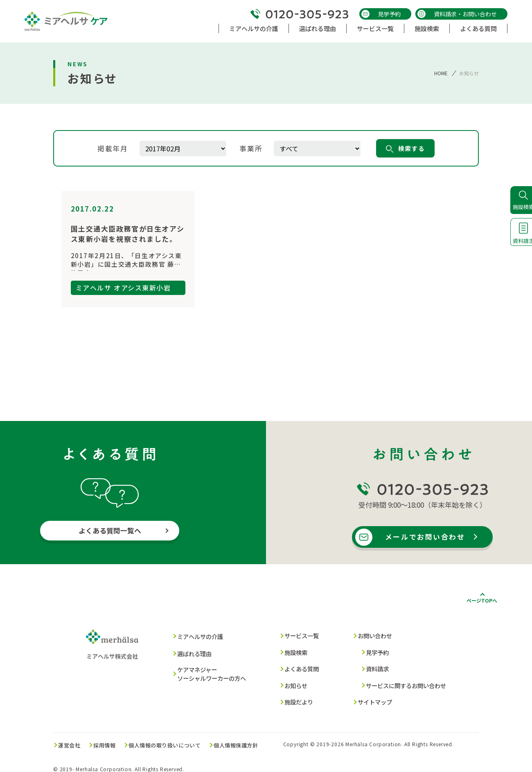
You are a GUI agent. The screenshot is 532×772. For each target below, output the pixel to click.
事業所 (252, 148)
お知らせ (293, 682)
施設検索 (293, 651)
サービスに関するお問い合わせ (403, 682)
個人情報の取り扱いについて (173, 738)
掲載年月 (113, 148)
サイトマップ (370, 697)
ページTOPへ (482, 601)
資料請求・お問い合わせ (457, 14)
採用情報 (110, 738)
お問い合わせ (370, 636)
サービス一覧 (299, 636)
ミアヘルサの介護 (197, 637)
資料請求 (372, 666)
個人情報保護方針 (248, 738)
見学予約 (381, 14)
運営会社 (72, 738)
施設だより (296, 697)
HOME (441, 73)
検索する (407, 148)
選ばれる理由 (191, 652)
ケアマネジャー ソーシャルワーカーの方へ (210, 670)
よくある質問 (299, 666)
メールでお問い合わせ (426, 537)
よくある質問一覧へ (110, 531)
